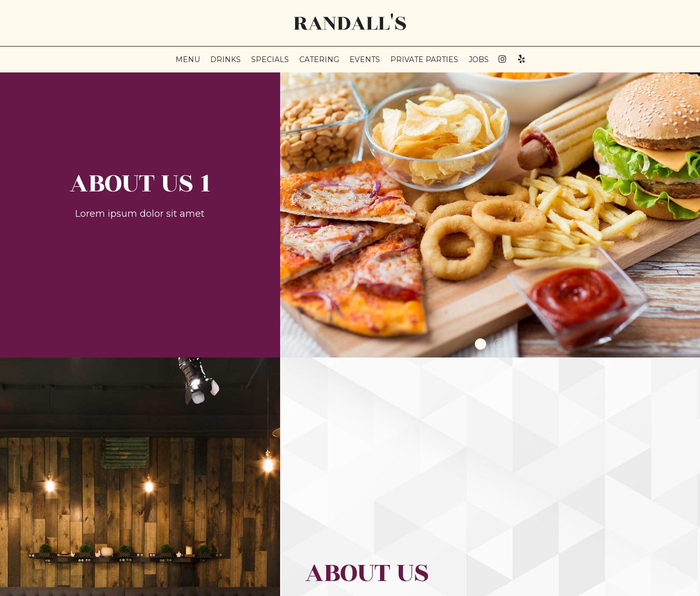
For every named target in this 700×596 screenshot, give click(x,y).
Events (365, 59)
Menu (188, 59)
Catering (319, 59)
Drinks (225, 59)
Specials (270, 59)
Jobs (479, 59)
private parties (424, 59)
